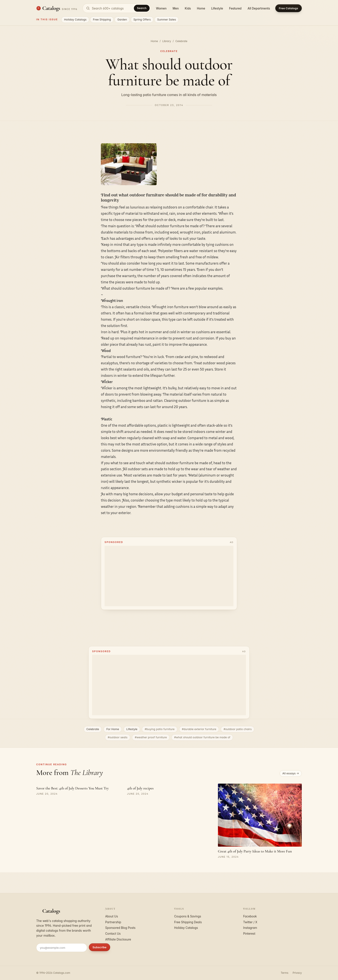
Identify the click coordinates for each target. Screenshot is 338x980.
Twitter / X (250, 922)
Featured (235, 8)
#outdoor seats (118, 737)
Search (142, 8)
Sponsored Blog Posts (120, 928)
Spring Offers (142, 20)
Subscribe (99, 947)
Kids (188, 8)
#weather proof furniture (151, 737)
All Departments (259, 8)
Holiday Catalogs (75, 20)
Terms (284, 973)
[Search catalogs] (117, 8)
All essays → (291, 773)
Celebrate (181, 41)
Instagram (250, 928)
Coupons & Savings (188, 916)
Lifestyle (217, 8)
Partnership (113, 922)
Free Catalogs (289, 8)
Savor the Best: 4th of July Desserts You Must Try (72, 788)
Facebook (250, 916)
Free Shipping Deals (188, 922)
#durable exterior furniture (199, 729)
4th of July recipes (140, 788)
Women (161, 8)
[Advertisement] (169, 576)
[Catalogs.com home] (57, 8)
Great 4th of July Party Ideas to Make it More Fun (255, 851)
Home (201, 8)
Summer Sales (167, 20)
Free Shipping (102, 20)
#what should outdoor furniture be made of (202, 737)
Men (176, 8)
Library (167, 41)
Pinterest (249, 934)
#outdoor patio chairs (238, 729)
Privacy (297, 973)
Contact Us (113, 934)
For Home (113, 729)
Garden (122, 20)
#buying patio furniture (160, 729)
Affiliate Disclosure (118, 939)
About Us (112, 916)
